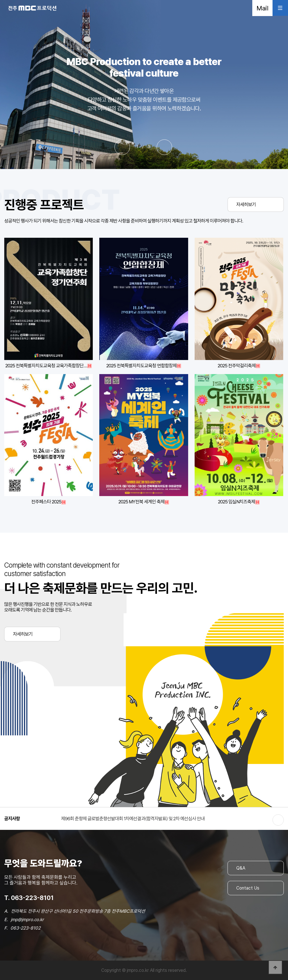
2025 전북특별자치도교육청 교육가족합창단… (46, 366)
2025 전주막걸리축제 (237, 366)
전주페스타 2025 (46, 502)
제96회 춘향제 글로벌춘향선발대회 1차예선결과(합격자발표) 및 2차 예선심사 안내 (133, 819)
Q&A (241, 868)
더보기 (278, 820)
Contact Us (248, 888)
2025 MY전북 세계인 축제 (141, 502)
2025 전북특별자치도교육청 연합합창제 (141, 366)
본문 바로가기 (0, 0)
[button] (122, 147)
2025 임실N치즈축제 (237, 502)
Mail (262, 8)
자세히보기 (246, 205)
